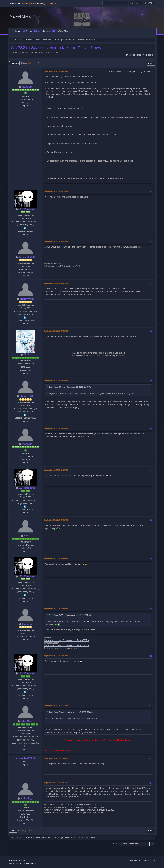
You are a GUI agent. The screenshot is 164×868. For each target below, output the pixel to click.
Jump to (114, 844)
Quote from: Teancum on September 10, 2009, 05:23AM (71, 712)
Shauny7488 (27, 299)
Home (15, 31)
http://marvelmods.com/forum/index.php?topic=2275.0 (92, 810)
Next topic (148, 55)
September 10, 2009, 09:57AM (56, 520)
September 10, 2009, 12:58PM (56, 783)
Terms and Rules (140, 860)
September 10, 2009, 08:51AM (56, 428)
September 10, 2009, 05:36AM (56, 191)
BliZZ (27, 536)
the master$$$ (27, 257)
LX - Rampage (27, 209)
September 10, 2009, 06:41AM (56, 380)
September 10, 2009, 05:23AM (56, 71)
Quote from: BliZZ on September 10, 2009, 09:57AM (70, 615)
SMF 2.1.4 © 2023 (16, 863)
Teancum (27, 87)
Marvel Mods (20, 16)
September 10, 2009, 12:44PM (56, 758)
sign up (53, 3)
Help (131, 860)
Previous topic (134, 55)
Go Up (13, 830)
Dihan (27, 354)
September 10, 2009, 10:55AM (56, 656)
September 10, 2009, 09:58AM (56, 559)
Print (151, 64)
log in (45, 3)
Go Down (14, 63)
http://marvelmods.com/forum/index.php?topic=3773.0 (67, 645)
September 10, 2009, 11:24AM (56, 705)
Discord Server (42, 31)
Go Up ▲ (152, 860)
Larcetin (27, 624)
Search (27, 31)
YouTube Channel (62, 31)
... (37, 63)
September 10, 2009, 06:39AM (56, 331)
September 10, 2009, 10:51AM (56, 609)
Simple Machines (30, 863)
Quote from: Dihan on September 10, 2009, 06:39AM (70, 387)
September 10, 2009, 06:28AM (56, 283)
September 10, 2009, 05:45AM (56, 241)
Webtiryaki (21, 860)
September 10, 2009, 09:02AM (56, 470)
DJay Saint (27, 721)
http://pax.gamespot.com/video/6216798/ (79, 82)
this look (90, 434)
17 (39, 63)
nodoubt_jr (27, 798)
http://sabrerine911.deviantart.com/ (62, 266)
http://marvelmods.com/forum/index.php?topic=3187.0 (67, 640)
